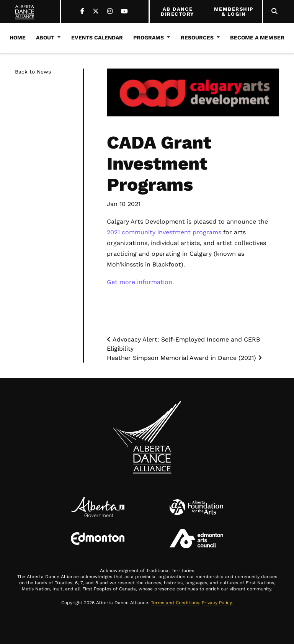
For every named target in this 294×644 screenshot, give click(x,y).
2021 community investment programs (164, 232)
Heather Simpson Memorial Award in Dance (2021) (184, 358)
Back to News (33, 72)
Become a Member (257, 38)
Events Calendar (97, 38)
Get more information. (140, 282)
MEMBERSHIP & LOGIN (234, 12)
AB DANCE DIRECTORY (177, 12)
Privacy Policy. (217, 603)
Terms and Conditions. (176, 603)
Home (18, 38)
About (45, 38)
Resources (197, 38)
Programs (149, 38)
